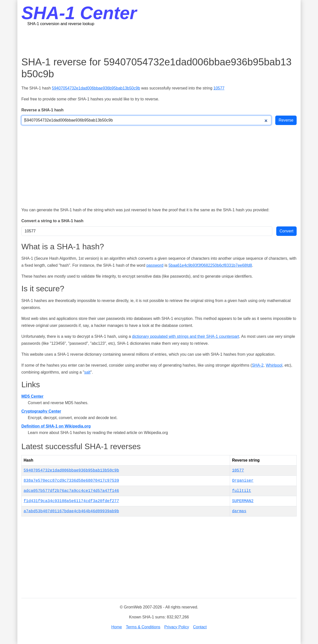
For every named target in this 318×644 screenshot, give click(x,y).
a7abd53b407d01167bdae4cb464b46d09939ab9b (71, 511)
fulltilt (242, 491)
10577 (219, 88)
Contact (200, 627)
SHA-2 (258, 365)
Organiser (243, 481)
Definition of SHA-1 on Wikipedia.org (56, 426)
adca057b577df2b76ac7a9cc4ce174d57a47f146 (71, 491)
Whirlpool (274, 365)
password (155, 265)
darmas (239, 511)
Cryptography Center (41, 411)
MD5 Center (32, 396)
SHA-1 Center (79, 13)
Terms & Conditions (143, 627)
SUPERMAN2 (243, 501)
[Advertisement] (159, 41)
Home (117, 627)
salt (87, 372)
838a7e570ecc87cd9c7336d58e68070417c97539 (71, 481)
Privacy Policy (177, 627)
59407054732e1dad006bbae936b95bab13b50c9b (96, 88)
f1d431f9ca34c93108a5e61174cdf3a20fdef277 (71, 501)
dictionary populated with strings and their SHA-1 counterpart (185, 336)
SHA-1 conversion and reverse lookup (61, 24)
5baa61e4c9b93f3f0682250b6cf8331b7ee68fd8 (210, 265)
